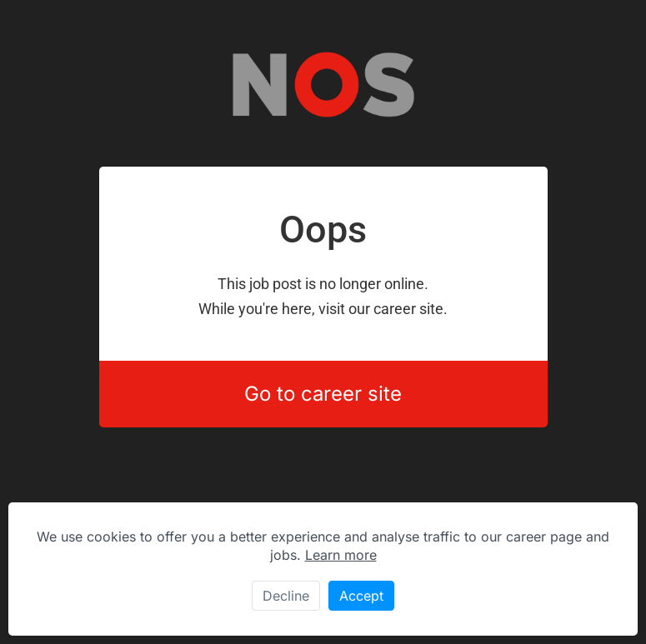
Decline (286, 596)
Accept (361, 596)
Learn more (341, 555)
